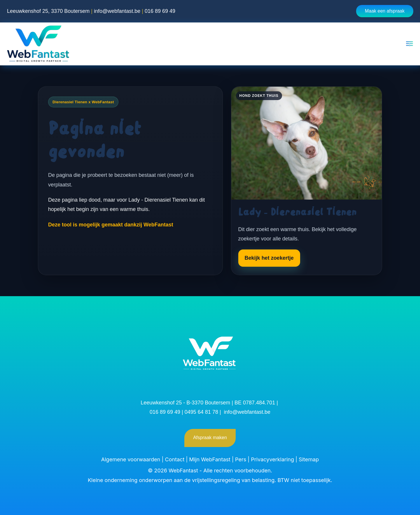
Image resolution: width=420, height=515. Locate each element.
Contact (175, 459)
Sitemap (309, 459)
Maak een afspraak (385, 11)
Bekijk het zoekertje (269, 258)
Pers (241, 459)
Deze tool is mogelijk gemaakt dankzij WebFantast (111, 225)
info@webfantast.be (117, 11)
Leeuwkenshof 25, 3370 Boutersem (48, 11)
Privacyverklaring (272, 459)
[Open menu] (409, 44)
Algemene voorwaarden (131, 459)
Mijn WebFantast (210, 459)
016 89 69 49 (160, 11)
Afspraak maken (210, 438)
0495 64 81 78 (201, 412)
